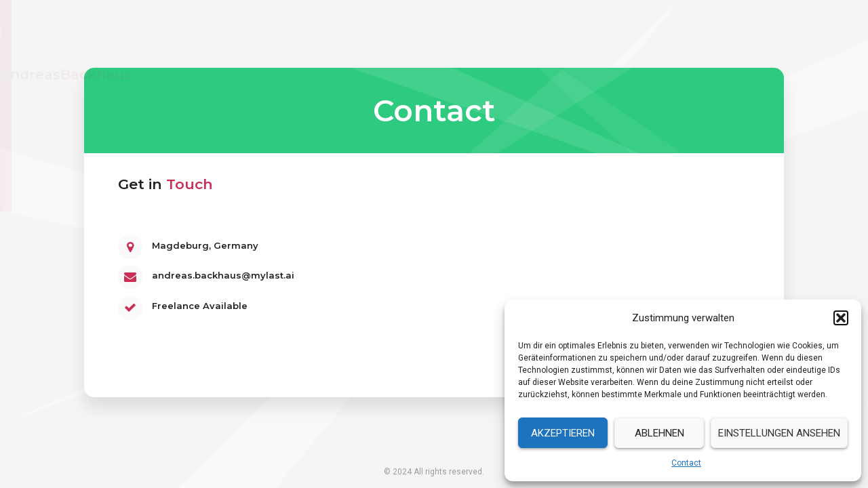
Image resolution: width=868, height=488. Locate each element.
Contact (686, 463)
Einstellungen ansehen (779, 433)
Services (702, 33)
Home (578, 33)
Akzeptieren (563, 433)
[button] (841, 318)
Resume (637, 33)
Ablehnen (659, 433)
